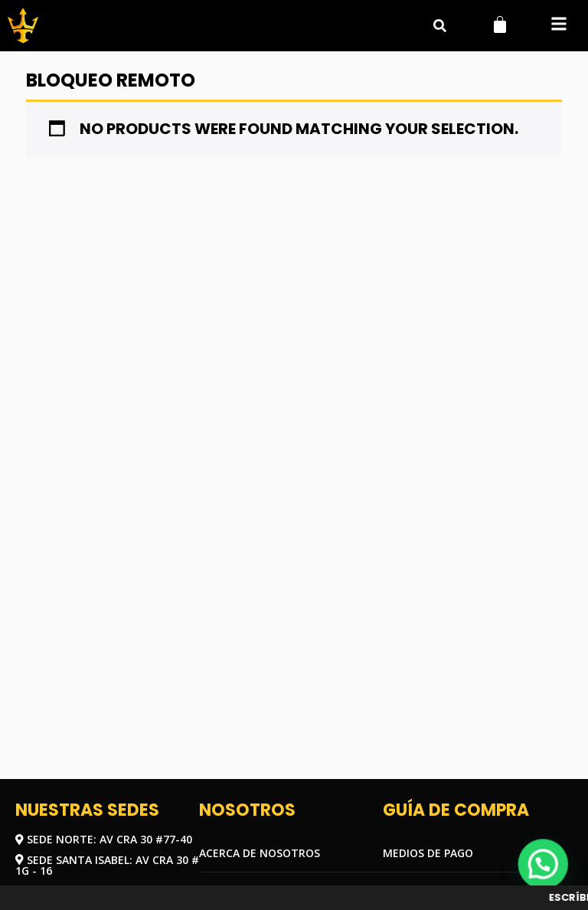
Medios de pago (428, 853)
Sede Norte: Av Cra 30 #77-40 (104, 839)
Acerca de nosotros (260, 853)
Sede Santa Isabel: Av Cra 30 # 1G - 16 (107, 865)
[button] (559, 26)
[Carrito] (500, 25)
